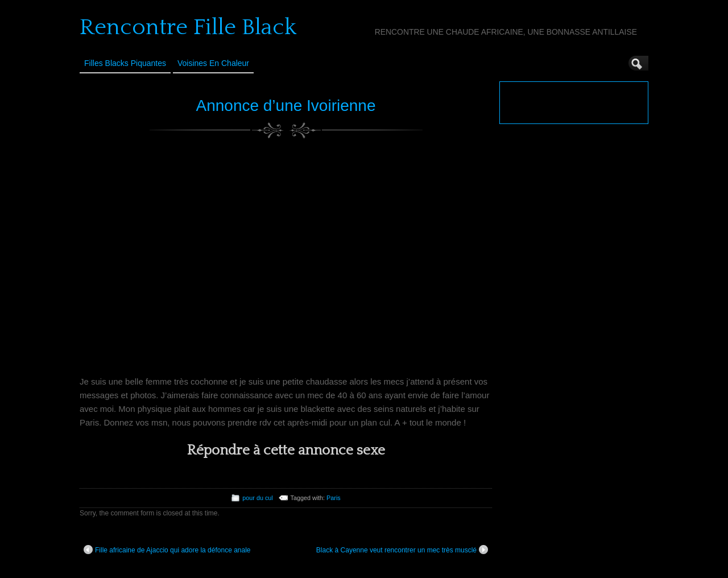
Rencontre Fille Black (188, 27)
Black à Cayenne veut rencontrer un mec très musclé (402, 550)
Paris (334, 498)
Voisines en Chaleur (213, 63)
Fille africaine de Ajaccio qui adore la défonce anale (167, 550)
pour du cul (257, 498)
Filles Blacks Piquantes (125, 63)
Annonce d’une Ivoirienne (286, 106)
